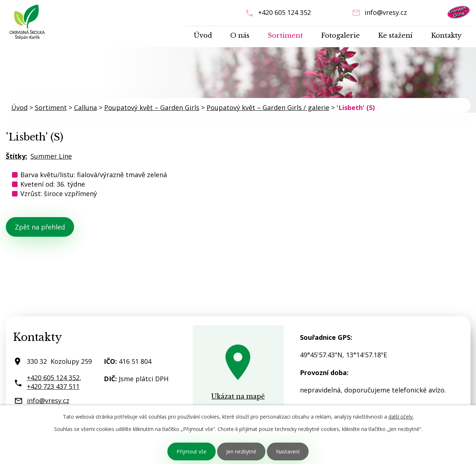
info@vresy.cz (386, 12)
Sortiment (285, 36)
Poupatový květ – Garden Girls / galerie (268, 107)
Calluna (86, 107)
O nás (240, 36)
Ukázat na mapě (238, 396)
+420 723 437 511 (53, 386)
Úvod (203, 36)
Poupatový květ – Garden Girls (152, 107)
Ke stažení (395, 36)
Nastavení (288, 451)
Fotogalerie (340, 36)
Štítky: (17, 156)
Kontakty (446, 36)
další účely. (401, 417)
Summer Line (51, 156)
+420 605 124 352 (284, 12)
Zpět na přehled (40, 227)
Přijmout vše (192, 451)
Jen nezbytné (241, 451)
